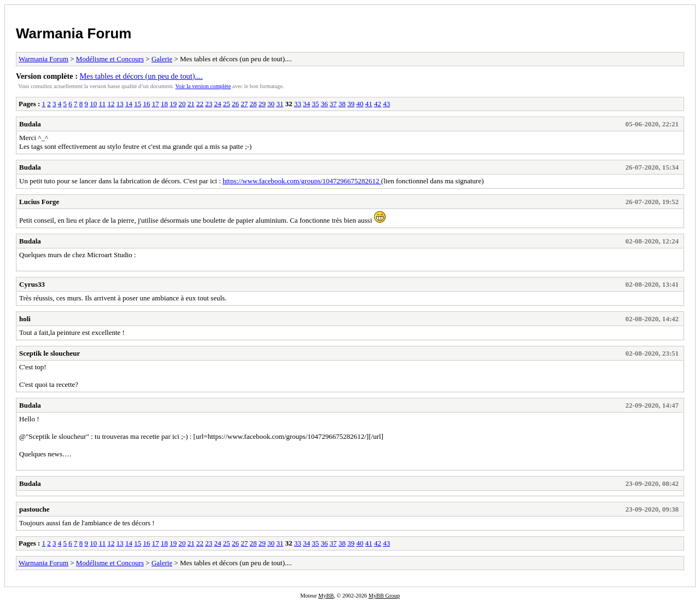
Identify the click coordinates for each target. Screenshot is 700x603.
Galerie (162, 59)
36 (324, 104)
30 (271, 104)
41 (369, 104)
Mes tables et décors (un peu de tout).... (141, 76)
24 (217, 104)
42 (378, 104)
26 (235, 104)
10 (93, 104)
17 (156, 104)
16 (146, 104)
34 (307, 104)
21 (191, 104)
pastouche (34, 509)
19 (173, 104)
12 (111, 104)
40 (360, 104)
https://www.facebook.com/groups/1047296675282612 (302, 181)
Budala (30, 124)
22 (200, 104)
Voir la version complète (203, 86)
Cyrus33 (32, 284)
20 (182, 104)
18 (164, 104)
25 (227, 104)
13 (120, 104)
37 (333, 104)
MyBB (326, 596)
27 (244, 104)
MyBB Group (384, 596)
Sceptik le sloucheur (49, 353)
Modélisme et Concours (110, 59)
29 (262, 104)
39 (351, 104)
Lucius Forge (39, 202)
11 (103, 104)
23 (209, 104)
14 (129, 104)
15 (138, 104)
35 (315, 104)
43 (386, 104)
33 (298, 104)
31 (280, 104)
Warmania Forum (74, 33)
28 (253, 104)
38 (342, 104)
